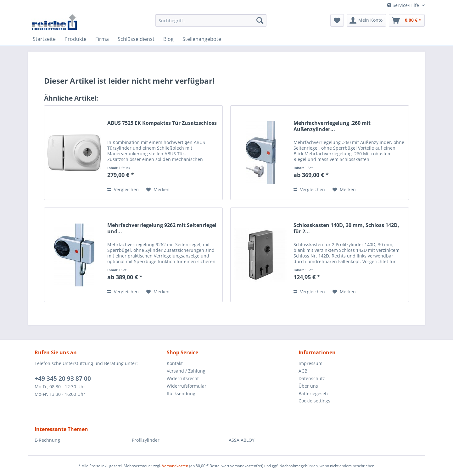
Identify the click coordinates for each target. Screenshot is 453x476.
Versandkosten (175, 466)
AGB (303, 371)
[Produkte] (75, 39)
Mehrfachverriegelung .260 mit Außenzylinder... (332, 126)
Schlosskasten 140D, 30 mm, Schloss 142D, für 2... (346, 228)
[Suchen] (260, 20)
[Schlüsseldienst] (136, 39)
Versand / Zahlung (186, 371)
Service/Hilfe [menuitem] (404, 5)
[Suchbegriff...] (211, 20)
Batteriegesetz (314, 393)
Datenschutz (312, 378)
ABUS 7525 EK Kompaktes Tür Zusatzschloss (162, 123)
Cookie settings (314, 401)
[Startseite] (44, 39)
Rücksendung (181, 393)
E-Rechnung (47, 440)
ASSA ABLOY (242, 440)
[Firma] (102, 39)
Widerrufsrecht (183, 378)
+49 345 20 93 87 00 (63, 379)
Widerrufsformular (187, 386)
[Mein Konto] (366, 20)
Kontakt (175, 363)
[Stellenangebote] (202, 39)
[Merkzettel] (337, 20)
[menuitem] (211, 23)
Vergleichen (123, 189)
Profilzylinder (146, 440)
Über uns (308, 386)
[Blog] (168, 39)
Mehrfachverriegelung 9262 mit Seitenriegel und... (162, 228)
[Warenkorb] (407, 20)
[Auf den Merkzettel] (158, 190)
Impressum (310, 363)
